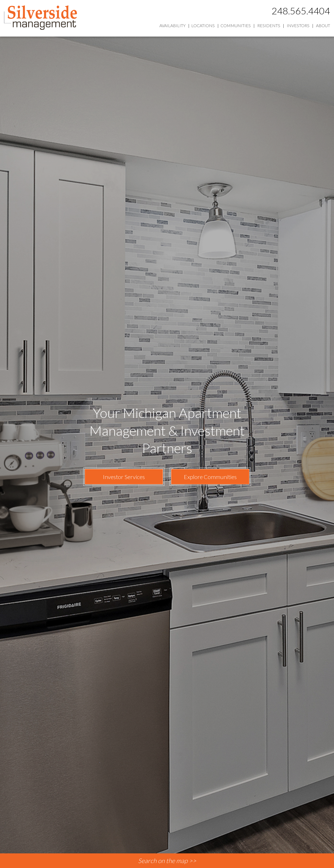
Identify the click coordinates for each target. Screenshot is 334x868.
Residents (269, 25)
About (323, 25)
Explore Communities (210, 477)
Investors (298, 25)
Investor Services (124, 477)
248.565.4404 (301, 11)
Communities (236, 25)
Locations (203, 25)
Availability (172, 25)
